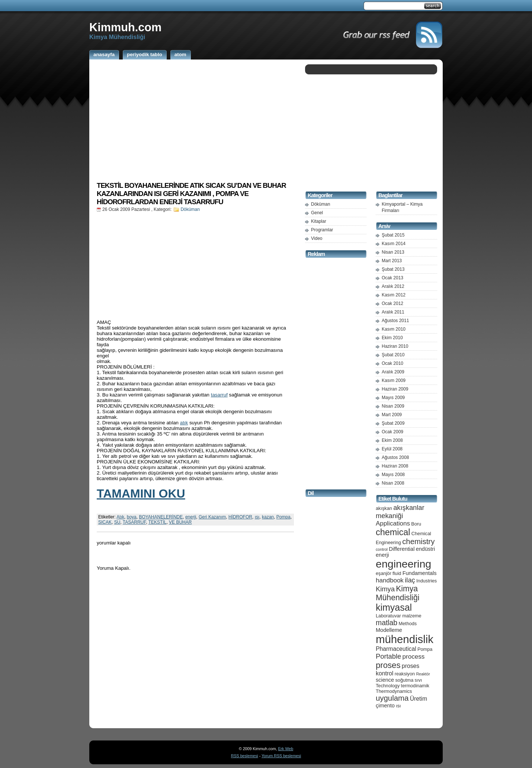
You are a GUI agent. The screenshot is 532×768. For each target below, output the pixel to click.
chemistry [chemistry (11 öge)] (418, 542)
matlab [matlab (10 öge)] (387, 623)
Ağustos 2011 (395, 321)
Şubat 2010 (393, 355)
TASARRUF (134, 522)
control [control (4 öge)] (382, 549)
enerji (191, 517)
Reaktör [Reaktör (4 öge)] (423, 674)
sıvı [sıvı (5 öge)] (419, 680)
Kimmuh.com (125, 27)
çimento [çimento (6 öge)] (385, 706)
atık (184, 423)
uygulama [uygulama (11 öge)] (392, 698)
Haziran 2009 (395, 389)
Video (317, 238)
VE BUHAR (180, 522)
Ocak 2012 (392, 303)
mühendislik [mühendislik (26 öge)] (405, 639)
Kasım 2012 (394, 295)
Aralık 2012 (393, 286)
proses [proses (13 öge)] (388, 665)
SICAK (105, 522)
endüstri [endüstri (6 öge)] (426, 549)
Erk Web (286, 749)
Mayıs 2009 (393, 398)
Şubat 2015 (393, 235)
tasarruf (219, 395)
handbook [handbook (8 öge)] (390, 580)
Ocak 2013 (392, 278)
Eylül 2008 (392, 449)
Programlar (322, 230)
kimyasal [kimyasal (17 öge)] (394, 607)
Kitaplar (319, 221)
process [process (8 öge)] (414, 657)
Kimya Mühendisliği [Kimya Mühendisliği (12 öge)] (398, 593)
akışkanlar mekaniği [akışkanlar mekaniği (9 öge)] (400, 512)
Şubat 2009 (393, 423)
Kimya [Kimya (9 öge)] (385, 589)
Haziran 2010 (395, 346)
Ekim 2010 (392, 338)
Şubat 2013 (393, 269)
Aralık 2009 (393, 372)
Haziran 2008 (395, 466)
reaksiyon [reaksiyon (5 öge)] (405, 674)
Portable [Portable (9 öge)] (388, 656)
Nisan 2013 (393, 252)
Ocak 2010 (392, 363)
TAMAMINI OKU (141, 494)
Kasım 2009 (394, 380)
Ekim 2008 (392, 440)
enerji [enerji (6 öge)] (382, 555)
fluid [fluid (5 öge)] (397, 573)
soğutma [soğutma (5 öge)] (405, 680)
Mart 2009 (392, 415)
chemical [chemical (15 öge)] (393, 532)
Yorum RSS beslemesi (281, 756)
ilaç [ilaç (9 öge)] (410, 580)
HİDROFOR (240, 517)
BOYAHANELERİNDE (161, 517)
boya (132, 517)
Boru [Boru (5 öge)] (416, 524)
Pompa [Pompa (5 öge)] (425, 649)
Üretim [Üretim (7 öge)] (419, 699)
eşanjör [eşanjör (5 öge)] (384, 573)
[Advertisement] (195, 120)
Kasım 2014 (394, 244)
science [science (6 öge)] (385, 680)
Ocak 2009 (392, 432)
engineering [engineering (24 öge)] (403, 564)
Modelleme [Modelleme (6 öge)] (389, 630)
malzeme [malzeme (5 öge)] (412, 616)
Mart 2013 (392, 261)
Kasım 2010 (394, 329)
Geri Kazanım (212, 517)
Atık (120, 517)
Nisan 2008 (393, 483)
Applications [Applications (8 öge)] (393, 523)
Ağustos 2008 (395, 457)
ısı (257, 517)
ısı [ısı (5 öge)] (398, 706)
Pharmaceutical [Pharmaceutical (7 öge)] (396, 649)
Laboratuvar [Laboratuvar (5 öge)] (388, 616)
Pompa (283, 517)
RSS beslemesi (245, 756)
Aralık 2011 (393, 312)
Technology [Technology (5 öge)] (388, 686)
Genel (317, 213)
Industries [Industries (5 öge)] (427, 581)
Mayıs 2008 (393, 475)
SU (117, 522)
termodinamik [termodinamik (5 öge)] (415, 686)
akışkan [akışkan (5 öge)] (384, 508)
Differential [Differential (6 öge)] (402, 549)
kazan (268, 517)
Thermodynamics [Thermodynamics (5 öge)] (394, 691)
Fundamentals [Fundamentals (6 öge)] (420, 573)
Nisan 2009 (393, 406)
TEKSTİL (158, 522)
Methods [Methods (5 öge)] (408, 624)
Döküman (190, 209)
